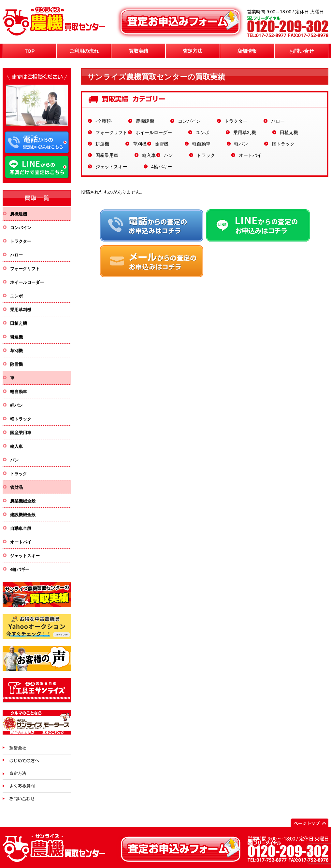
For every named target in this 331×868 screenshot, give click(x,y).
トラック (206, 155)
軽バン (241, 144)
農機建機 (145, 121)
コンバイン (189, 121)
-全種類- (104, 121)
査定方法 (193, 51)
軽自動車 (201, 144)
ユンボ (203, 132)
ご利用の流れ (84, 51)
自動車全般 (21, 528)
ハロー (278, 121)
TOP (30, 51)
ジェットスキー (111, 167)
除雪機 (162, 144)
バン (168, 155)
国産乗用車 (107, 155)
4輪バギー (162, 167)
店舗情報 (247, 51)
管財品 (16, 487)
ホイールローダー (154, 132)
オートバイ (250, 155)
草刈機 (140, 144)
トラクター (236, 121)
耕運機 (102, 144)
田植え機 (289, 132)
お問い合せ (302, 51)
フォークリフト (111, 132)
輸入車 (149, 155)
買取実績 (138, 51)
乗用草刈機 (245, 132)
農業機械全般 (23, 501)
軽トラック (283, 144)
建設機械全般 (23, 515)
